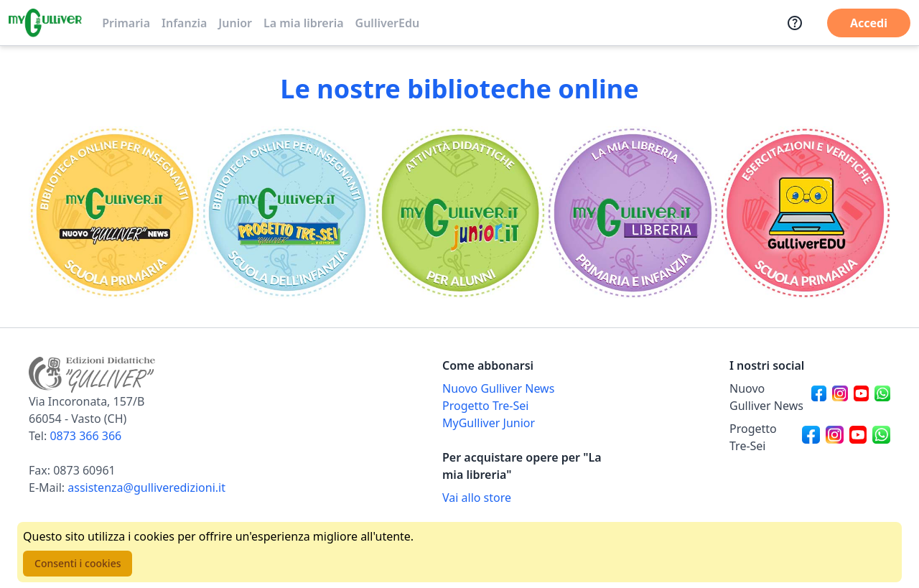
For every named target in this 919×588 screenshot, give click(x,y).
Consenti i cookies (78, 563)
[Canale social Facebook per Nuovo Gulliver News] (819, 397)
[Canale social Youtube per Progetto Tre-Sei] (858, 437)
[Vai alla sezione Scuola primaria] (115, 213)
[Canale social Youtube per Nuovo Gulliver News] (862, 397)
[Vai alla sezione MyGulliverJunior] (459, 213)
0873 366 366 (85, 436)
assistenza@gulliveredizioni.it (146, 487)
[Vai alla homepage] (45, 23)
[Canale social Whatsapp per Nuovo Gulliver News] (882, 397)
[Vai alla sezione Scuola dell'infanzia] (287, 213)
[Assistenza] (795, 23)
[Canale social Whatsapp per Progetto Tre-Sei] (881, 437)
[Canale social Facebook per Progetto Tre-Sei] (811, 437)
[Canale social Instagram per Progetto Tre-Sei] (835, 437)
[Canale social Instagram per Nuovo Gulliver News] (840, 397)
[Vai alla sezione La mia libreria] (632, 213)
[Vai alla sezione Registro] (804, 213)
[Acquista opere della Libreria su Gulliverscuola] (523, 498)
